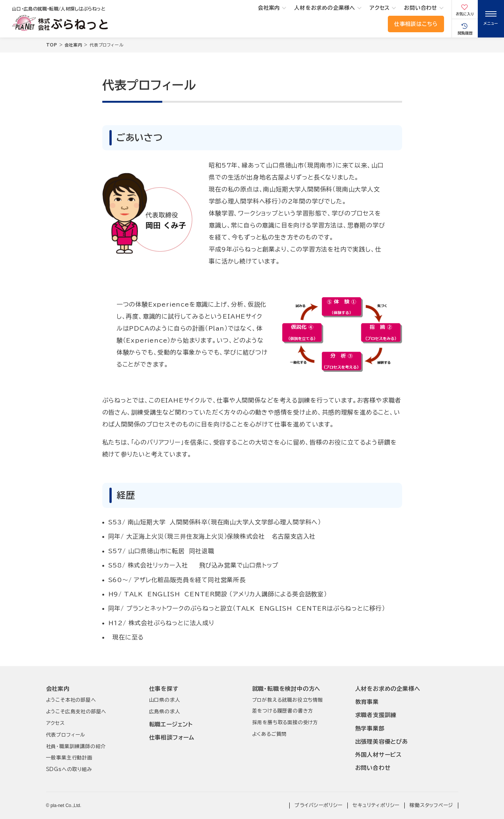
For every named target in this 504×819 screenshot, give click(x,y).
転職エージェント (171, 724)
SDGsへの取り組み (69, 769)
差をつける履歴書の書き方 (283, 711)
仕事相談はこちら (416, 24)
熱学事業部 (370, 728)
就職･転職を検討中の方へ (286, 689)
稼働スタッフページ (431, 805)
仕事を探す (164, 689)
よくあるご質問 (270, 734)
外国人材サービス (378, 755)
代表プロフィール (66, 735)
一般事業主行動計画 (69, 758)
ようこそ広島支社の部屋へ (76, 712)
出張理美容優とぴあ (382, 742)
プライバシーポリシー (319, 805)
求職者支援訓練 (376, 715)
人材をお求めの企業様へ (325, 8)
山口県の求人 (165, 700)
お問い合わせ (421, 8)
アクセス (380, 8)
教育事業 (367, 702)
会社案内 (269, 8)
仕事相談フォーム (172, 737)
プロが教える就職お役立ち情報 (288, 700)
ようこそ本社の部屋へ (71, 700)
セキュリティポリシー (376, 805)
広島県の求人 (165, 712)
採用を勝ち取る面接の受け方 (285, 722)
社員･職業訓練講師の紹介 (76, 746)
